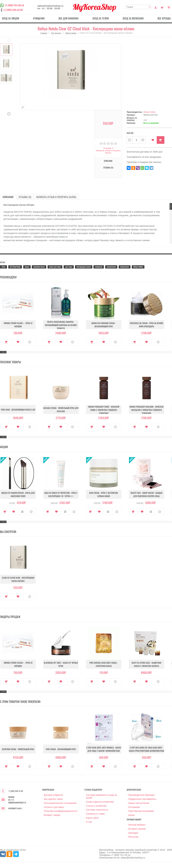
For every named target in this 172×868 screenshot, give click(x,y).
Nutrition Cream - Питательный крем (18, 749)
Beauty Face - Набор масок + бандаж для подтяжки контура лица (147, 494)
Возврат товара (52, 815)
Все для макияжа (69, 18)
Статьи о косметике (96, 806)
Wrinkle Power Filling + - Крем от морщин (18, 325)
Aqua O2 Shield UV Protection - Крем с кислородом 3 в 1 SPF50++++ (61, 494)
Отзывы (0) (108, 167)
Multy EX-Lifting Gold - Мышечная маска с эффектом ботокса (146, 664)
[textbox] (139, 7)
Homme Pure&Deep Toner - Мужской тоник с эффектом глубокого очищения (104, 410)
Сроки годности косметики (100, 802)
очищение (99, 267)
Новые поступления (139, 803)
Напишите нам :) (15, 808)
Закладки (133, 833)
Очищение (39, 18)
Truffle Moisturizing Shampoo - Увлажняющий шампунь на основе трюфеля (61, 325)
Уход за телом (101, 18)
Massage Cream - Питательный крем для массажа (61, 410)
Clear (3, 267)
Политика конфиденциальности (61, 811)
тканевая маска (39, 267)
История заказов (137, 829)
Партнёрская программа (141, 811)
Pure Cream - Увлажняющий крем (61, 749)
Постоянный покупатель (156, 7)
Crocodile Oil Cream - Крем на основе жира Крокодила (147, 325)
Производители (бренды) (141, 795)
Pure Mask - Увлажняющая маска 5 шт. (18, 410)
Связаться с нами (95, 814)
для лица (69, 267)
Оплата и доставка (54, 807)
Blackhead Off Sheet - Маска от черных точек (61, 664)
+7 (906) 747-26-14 (14, 5)
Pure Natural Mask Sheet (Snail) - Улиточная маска (104, 664)
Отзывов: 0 (108, 148)
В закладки (153, 140)
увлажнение (111, 267)
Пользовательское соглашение (60, 803)
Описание (108, 161)
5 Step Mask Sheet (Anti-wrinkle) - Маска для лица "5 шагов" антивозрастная (104, 749)
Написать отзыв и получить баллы (108, 152)
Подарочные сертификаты (142, 799)
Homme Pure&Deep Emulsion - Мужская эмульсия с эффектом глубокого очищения (146, 410)
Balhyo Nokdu (71, 33)
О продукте (30, 342)
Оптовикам (134, 807)
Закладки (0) (162, 7)
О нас (89, 822)
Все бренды (56, 33)
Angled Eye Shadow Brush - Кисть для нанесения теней (18, 494)
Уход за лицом (11, 18)
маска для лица (55, 267)
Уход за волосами (133, 18)
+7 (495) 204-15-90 (13, 10)
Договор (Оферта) (53, 795)
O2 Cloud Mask (15, 267)
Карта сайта (92, 818)
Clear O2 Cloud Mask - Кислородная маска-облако (18, 579)
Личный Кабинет (137, 825)
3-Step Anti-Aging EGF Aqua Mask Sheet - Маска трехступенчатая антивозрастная (146, 749)
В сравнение (22, 512)
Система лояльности (97, 810)
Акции (131, 815)
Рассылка (133, 837)
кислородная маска (84, 267)
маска (27, 267)
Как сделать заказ (53, 799)
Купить (161, 140)
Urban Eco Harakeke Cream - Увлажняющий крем (104, 325)
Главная (44, 33)
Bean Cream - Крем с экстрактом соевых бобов (104, 494)
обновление (125, 267)
